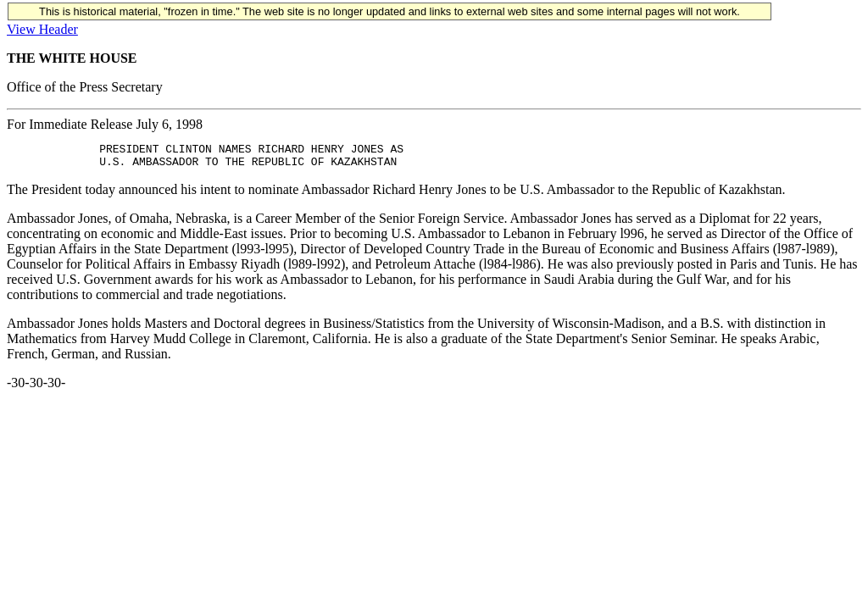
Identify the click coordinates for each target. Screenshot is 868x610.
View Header (42, 29)
